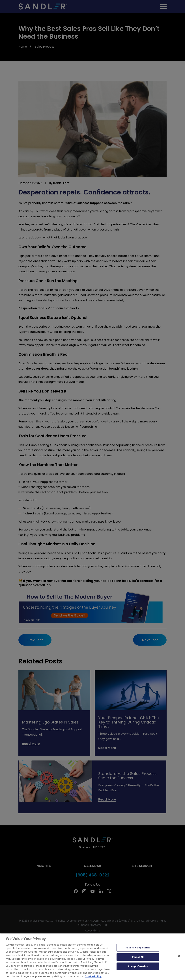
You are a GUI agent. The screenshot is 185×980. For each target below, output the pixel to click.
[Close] (179, 966)
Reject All (138, 967)
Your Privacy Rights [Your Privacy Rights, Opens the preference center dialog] (138, 958)
